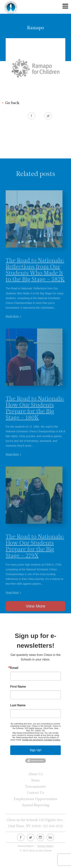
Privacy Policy (46, 846)
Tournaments (35, 786)
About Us (35, 774)
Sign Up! (35, 750)
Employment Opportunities (35, 799)
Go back (12, 103)
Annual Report (26, 846)
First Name (18, 687)
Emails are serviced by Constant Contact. (41, 740)
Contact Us (35, 793)
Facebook (32, 116)
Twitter (48, 116)
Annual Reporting (36, 805)
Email (14, 668)
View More (36, 613)
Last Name (18, 705)
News (35, 780)
